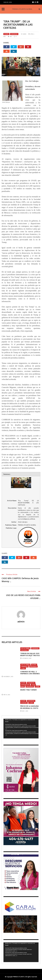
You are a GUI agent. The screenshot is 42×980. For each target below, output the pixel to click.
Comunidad (14, 34)
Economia (24, 703)
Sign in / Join (8, 2)
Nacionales (24, 650)
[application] (21, 729)
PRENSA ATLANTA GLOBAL (22, 9)
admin (24, 34)
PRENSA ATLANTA (19, 977)
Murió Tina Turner (28, 690)
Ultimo (23, 668)
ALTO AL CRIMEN (25, 648)
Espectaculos (25, 685)
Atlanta (6, 34)
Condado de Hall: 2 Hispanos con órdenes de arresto (30, 674)
